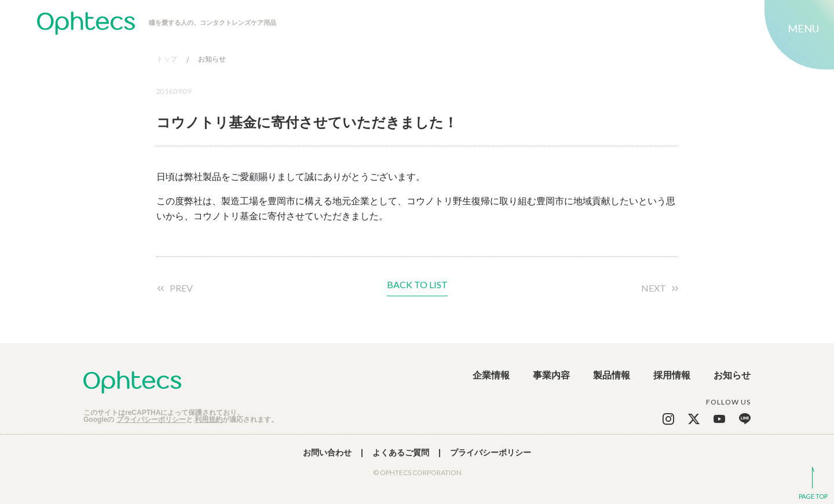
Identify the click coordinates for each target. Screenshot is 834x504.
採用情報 (672, 376)
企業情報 (491, 376)
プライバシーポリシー (151, 420)
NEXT (654, 288)
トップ (167, 59)
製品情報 (612, 376)
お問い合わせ (327, 453)
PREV (181, 288)
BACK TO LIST (417, 285)
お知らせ (212, 59)
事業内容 (551, 376)
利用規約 (209, 420)
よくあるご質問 (401, 453)
